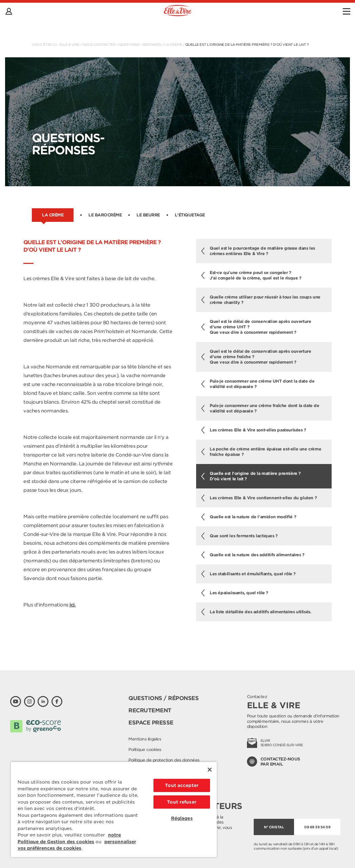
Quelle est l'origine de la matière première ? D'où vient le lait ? (247, 44)
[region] (114, 809)
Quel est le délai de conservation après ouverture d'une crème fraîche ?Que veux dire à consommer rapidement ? (256, 357)
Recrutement (150, 710)
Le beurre (148, 215)
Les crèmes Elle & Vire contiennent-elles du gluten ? (259, 498)
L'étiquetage (190, 215)
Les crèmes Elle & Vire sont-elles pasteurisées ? (254, 430)
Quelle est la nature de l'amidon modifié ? (249, 517)
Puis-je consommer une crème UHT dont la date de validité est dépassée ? (258, 384)
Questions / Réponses (163, 698)
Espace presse (151, 723)
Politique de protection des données (164, 760)
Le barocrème (105, 215)
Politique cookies (145, 749)
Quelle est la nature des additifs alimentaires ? (253, 555)
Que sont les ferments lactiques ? (239, 536)
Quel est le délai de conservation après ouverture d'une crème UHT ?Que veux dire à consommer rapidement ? (256, 327)
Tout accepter (182, 785)
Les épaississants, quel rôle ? (235, 593)
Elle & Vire (69, 44)
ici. (72, 605)
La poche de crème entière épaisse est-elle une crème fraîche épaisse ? (261, 452)
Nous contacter (99, 44)
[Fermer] (210, 770)
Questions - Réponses (140, 44)
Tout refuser (182, 802)
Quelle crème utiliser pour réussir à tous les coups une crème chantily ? (261, 300)
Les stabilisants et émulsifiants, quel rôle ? (248, 574)
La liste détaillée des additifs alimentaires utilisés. (256, 612)
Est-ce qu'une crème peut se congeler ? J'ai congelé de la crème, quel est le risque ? (251, 275)
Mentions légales (145, 739)
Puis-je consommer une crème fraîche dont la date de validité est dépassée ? (260, 408)
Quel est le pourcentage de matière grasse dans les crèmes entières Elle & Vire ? (258, 251)
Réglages (182, 818)
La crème (173, 44)
